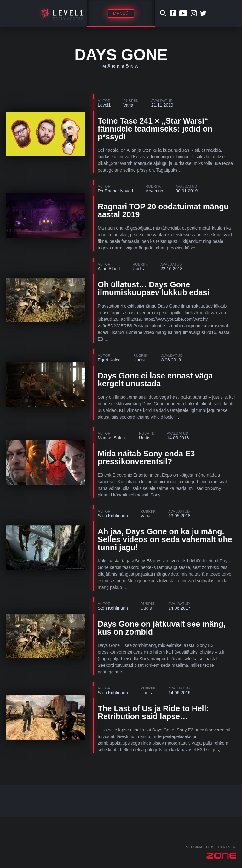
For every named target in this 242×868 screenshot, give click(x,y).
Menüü (121, 14)
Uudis (138, 269)
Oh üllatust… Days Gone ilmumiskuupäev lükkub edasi (153, 288)
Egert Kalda (109, 360)
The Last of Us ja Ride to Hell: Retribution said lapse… (153, 712)
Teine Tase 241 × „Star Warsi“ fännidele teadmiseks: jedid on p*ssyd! (155, 129)
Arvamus (154, 191)
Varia (128, 105)
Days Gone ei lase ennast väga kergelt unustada (155, 380)
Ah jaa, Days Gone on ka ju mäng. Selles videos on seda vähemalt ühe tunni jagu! (165, 539)
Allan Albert (109, 269)
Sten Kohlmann (113, 516)
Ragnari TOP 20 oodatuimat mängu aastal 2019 (163, 211)
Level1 (104, 105)
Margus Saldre (112, 438)
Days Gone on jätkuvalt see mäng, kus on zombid (162, 628)
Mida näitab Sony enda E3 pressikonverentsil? (146, 457)
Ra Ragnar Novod (115, 191)
